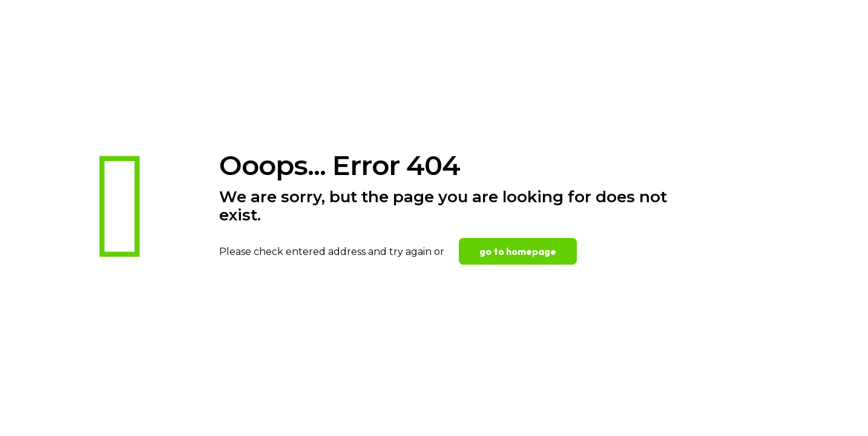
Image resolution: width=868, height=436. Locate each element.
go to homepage (518, 251)
